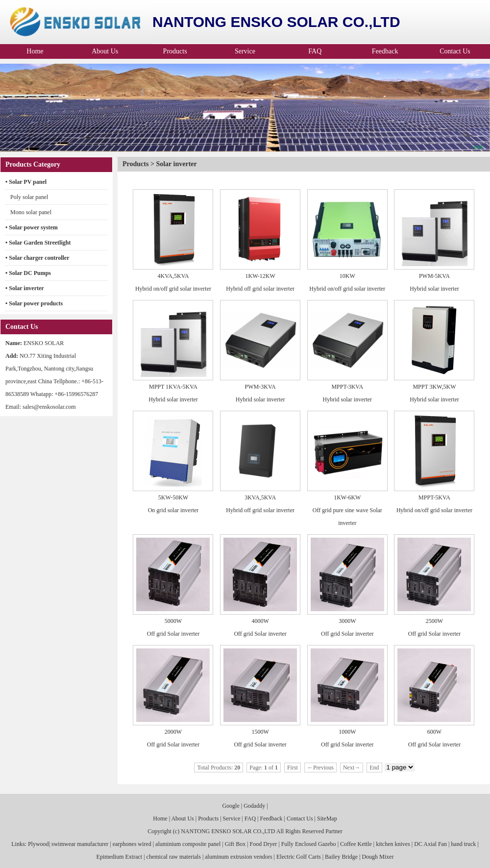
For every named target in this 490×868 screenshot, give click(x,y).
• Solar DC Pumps (28, 273)
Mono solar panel (31, 212)
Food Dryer (264, 844)
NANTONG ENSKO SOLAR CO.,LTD (228, 831)
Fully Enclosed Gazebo (309, 844)
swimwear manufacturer (80, 844)
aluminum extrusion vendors (238, 857)
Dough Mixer (378, 857)
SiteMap (327, 818)
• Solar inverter (25, 288)
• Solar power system (32, 227)
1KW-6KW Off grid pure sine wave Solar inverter (347, 510)
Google (231, 806)
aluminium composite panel (188, 844)
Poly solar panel (29, 197)
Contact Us (455, 51)
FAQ (315, 51)
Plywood (38, 844)
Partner (334, 831)
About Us (105, 51)
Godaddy (254, 806)
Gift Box (235, 844)
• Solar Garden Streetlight (38, 243)
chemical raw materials (174, 857)
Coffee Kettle (356, 844)
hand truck (463, 844)
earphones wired (132, 844)
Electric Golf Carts (299, 857)
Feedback (385, 51)
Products (175, 51)
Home (35, 51)
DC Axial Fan (430, 844)
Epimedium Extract (120, 857)
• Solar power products (34, 303)
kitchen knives (393, 844)
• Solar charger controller (37, 258)
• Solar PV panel (26, 182)
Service (245, 51)
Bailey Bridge (341, 857)
